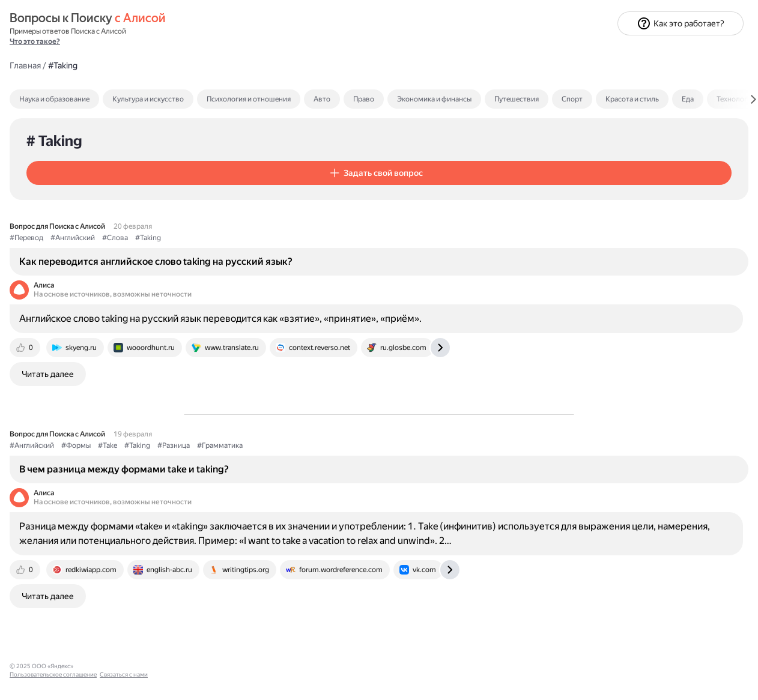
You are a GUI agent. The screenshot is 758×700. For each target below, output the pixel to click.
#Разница (348, 445)
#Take (282, 445)
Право (538, 53)
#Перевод (201, 196)
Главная (200, 19)
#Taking (323, 196)
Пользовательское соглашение (53, 677)
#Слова (290, 196)
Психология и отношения (423, 53)
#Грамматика (395, 445)
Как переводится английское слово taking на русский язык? (316, 225)
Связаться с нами (34, 686)
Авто (497, 53)
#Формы (251, 445)
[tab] (255, 53)
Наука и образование (229, 53)
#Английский (247, 196)
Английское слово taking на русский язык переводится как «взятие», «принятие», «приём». (374, 302)
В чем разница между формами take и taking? (299, 469)
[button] (257, 127)
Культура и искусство (323, 53)
